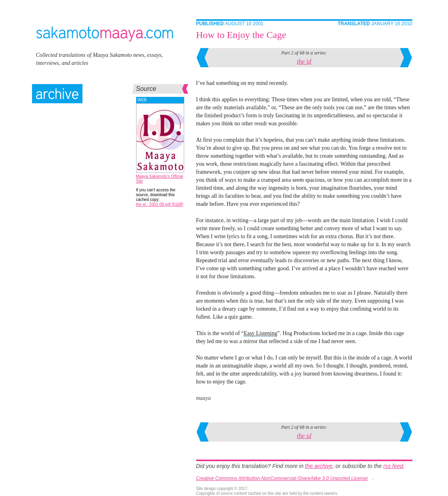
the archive (319, 466)
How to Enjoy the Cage (241, 35)
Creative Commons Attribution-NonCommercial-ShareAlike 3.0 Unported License (282, 478)
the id (304, 61)
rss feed (393, 466)
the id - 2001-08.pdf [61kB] (160, 204)
